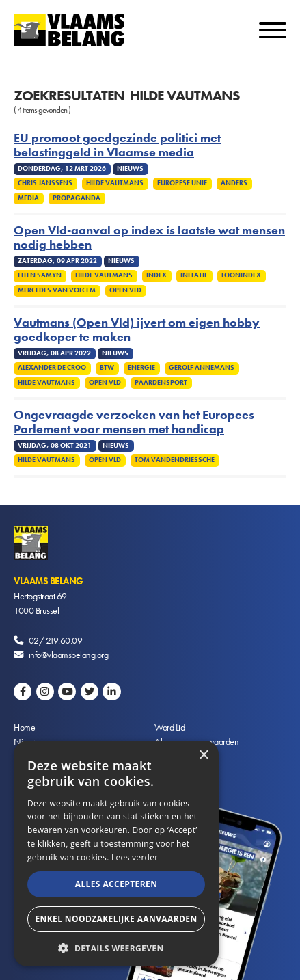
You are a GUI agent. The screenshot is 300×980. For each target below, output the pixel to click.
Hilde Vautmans (115, 183)
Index (156, 275)
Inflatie (194, 275)
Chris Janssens (45, 183)
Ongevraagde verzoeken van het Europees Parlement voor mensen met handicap (134, 422)
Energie (141, 368)
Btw (107, 368)
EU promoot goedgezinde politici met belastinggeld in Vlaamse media (117, 146)
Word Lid (169, 727)
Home (24, 727)
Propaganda (77, 198)
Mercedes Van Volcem (57, 290)
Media (28, 198)
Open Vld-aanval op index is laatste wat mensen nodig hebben (149, 238)
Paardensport (161, 383)
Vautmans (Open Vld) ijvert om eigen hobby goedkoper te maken (137, 330)
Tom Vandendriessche (175, 460)
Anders (234, 183)
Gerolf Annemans (202, 368)
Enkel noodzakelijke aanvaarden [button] (116, 919)
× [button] (203, 756)
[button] (116, 947)
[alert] (116, 854)
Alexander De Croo (52, 368)
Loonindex (241, 275)
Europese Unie (182, 183)
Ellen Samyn (40, 275)
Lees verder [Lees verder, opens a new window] (135, 857)
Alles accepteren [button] (117, 884)
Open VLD (125, 290)
